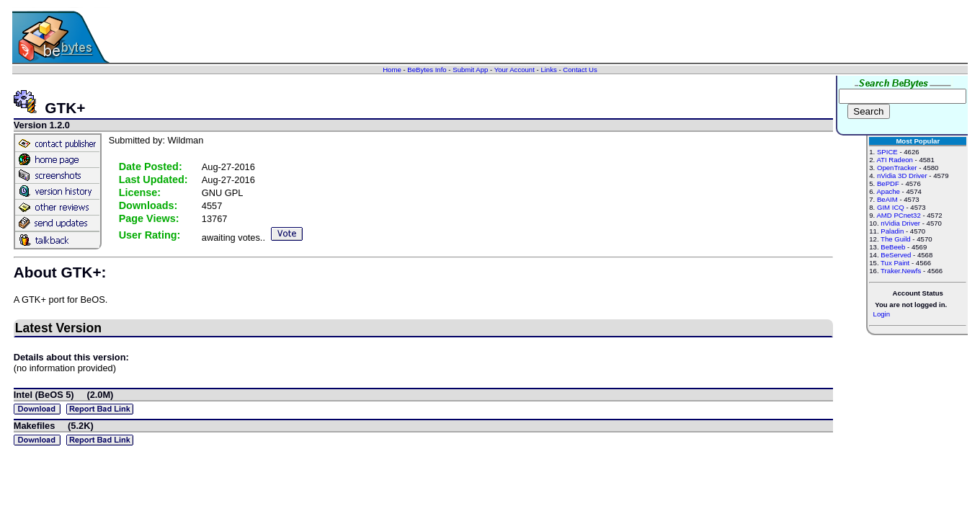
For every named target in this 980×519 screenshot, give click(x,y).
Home (392, 70)
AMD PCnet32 (898, 215)
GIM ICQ (891, 207)
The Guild (896, 239)
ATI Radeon (894, 160)
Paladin (892, 231)
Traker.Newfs (901, 271)
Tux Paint (895, 263)
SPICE (887, 152)
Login (882, 314)
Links (548, 70)
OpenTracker (897, 168)
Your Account (514, 70)
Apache (888, 191)
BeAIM (887, 199)
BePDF (888, 183)
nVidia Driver (900, 223)
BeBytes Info (427, 70)
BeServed (896, 255)
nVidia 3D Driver (902, 176)
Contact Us (580, 70)
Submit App (470, 70)
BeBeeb (893, 247)
